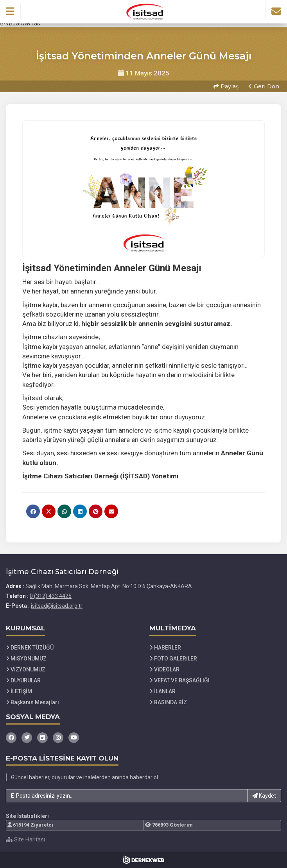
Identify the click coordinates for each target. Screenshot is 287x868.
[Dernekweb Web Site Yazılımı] (144, 860)
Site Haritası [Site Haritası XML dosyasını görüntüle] (25, 839)
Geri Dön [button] (264, 86)
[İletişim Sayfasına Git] (276, 11)
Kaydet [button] (264, 796)
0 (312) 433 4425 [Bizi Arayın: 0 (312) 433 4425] (51, 596)
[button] (10, 11)
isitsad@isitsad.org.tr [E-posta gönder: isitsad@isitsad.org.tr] (57, 606)
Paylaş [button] (226, 86)
